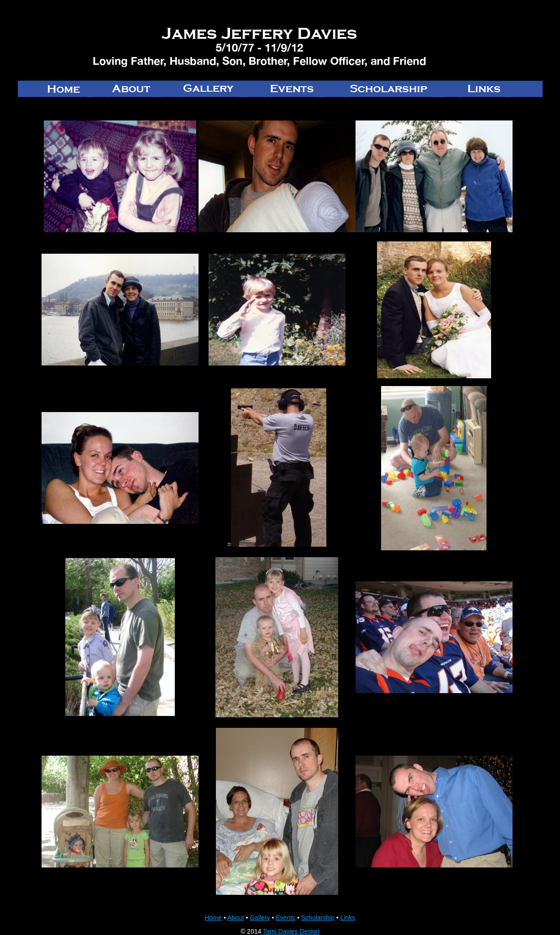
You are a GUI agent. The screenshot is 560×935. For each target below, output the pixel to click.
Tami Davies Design (291, 931)
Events (285, 918)
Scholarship (318, 918)
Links (348, 918)
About (236, 918)
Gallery (260, 918)
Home (213, 918)
